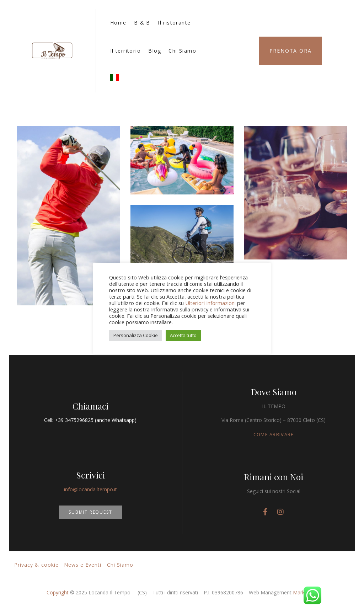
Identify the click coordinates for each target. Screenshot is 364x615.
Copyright (58, 592)
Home (118, 23)
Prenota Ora (291, 51)
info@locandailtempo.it (90, 489)
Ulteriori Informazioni (210, 303)
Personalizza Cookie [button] (136, 335)
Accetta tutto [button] (183, 335)
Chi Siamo (182, 51)
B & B (142, 23)
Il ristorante (174, 23)
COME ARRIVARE (274, 434)
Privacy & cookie (36, 565)
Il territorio (125, 51)
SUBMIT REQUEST (90, 512)
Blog (155, 51)
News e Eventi (83, 565)
